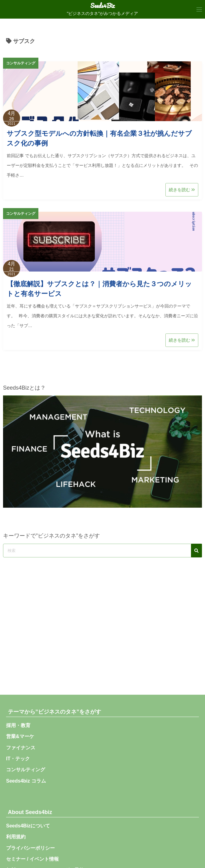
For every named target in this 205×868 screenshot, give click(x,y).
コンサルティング (21, 63)
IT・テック (18, 759)
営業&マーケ (20, 736)
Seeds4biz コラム (26, 781)
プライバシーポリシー (30, 848)
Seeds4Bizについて (30, 826)
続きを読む (182, 190)
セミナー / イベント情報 (32, 859)
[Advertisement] (102, 621)
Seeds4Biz (103, 6)
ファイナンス (21, 748)
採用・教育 (18, 725)
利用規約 (16, 837)
